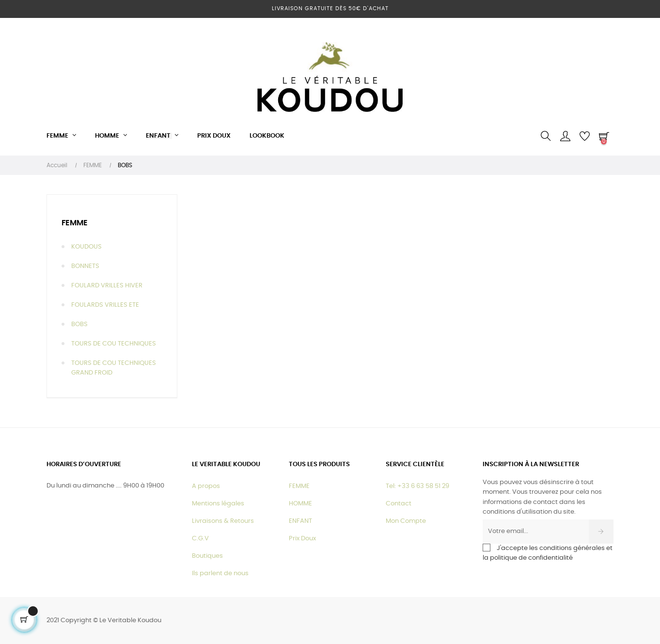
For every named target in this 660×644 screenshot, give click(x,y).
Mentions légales (218, 504)
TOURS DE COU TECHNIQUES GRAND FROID (114, 368)
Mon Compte (406, 521)
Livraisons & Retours (223, 521)
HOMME (300, 504)
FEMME (75, 223)
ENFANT (300, 521)
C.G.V (200, 539)
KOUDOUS (86, 247)
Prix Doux (302, 539)
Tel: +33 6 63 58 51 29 (417, 486)
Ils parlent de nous (220, 573)
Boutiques (207, 556)
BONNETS (85, 266)
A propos (206, 486)
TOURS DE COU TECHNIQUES (114, 344)
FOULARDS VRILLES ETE (105, 305)
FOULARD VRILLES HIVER (107, 286)
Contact (399, 504)
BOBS (79, 324)
